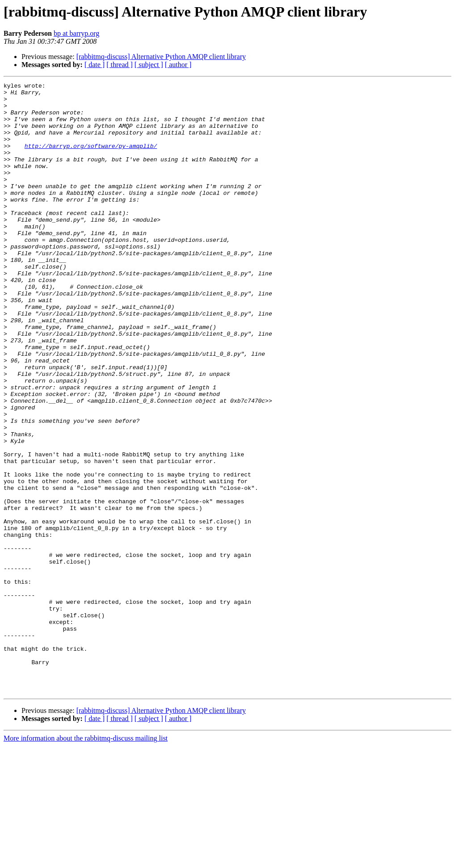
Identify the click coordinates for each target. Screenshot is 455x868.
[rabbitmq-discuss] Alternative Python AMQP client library (161, 57)
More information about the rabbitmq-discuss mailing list (86, 860)
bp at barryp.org (76, 33)
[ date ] (95, 65)
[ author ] (178, 65)
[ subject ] (149, 65)
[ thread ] (120, 65)
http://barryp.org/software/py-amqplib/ (91, 159)
